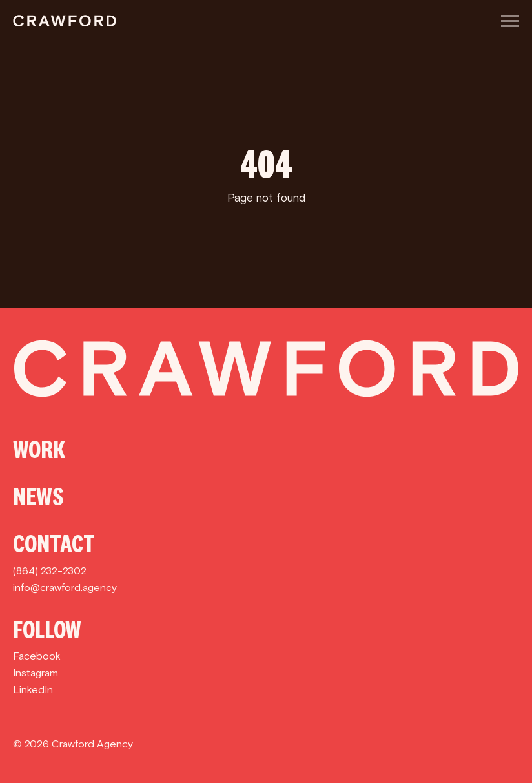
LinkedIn (33, 690)
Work (39, 449)
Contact (54, 543)
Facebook (37, 656)
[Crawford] (65, 21)
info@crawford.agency (65, 588)
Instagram (36, 673)
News (38, 496)
